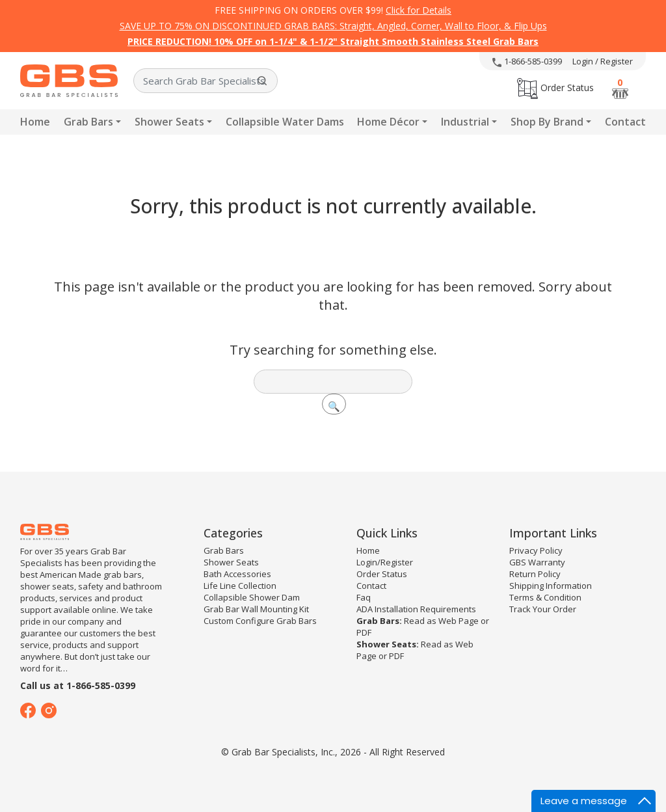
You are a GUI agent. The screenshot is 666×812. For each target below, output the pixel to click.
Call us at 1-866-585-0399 (78, 685)
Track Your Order (543, 609)
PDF (364, 632)
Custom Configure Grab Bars (260, 621)
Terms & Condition (545, 597)
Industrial (465, 122)
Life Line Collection (240, 586)
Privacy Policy (536, 550)
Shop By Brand (547, 122)
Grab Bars (88, 122)
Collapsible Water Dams (285, 122)
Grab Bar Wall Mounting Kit (256, 609)
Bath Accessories (237, 574)
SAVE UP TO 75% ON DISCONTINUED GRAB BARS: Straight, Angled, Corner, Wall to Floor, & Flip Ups (333, 26)
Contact (625, 122)
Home (35, 122)
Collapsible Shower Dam (252, 597)
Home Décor (388, 122)
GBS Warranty (537, 562)
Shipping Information (551, 586)
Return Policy (535, 574)
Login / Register (603, 61)
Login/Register (385, 562)
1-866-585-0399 (527, 61)
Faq (364, 597)
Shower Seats (169, 122)
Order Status (555, 88)
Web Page (459, 621)
